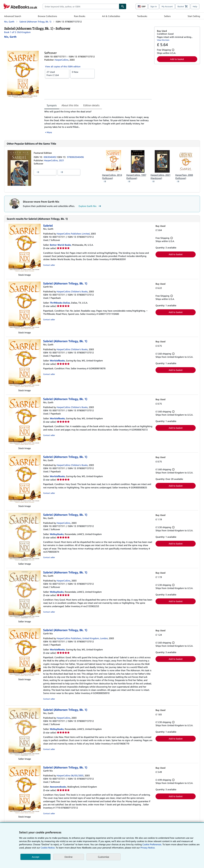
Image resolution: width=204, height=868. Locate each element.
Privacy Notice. (148, 848)
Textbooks (142, 16)
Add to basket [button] (177, 59)
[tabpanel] (98, 122)
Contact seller (49, 265)
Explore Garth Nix (90, 206)
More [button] (49, 132)
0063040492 (50, 157)
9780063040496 (75, 157)
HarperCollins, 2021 (54, 160)
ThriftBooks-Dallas (60, 303)
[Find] (123, 6)
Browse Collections (47, 16)
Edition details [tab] (91, 105)
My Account (167, 6)
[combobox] (81, 6)
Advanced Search (13, 16)
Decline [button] (69, 857)
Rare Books (80, 16)
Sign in (154, 6)
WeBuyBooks (57, 534)
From (57, 73)
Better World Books (60, 245)
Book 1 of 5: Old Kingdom (17, 32)
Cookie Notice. (48, 848)
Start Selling (194, 16)
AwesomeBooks (58, 787)
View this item (163, 40)
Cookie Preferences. (152, 844)
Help (195, 6)
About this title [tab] (70, 105)
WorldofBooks (57, 361)
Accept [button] (35, 857)
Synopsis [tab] (52, 105)
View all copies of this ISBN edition (63, 66)
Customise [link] (104, 857)
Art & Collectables (111, 16)
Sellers (167, 16)
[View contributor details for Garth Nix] (10, 37)
